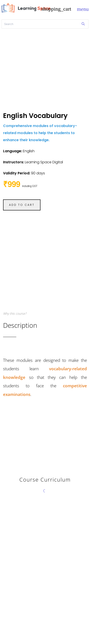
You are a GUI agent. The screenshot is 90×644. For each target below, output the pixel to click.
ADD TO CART (22, 205)
